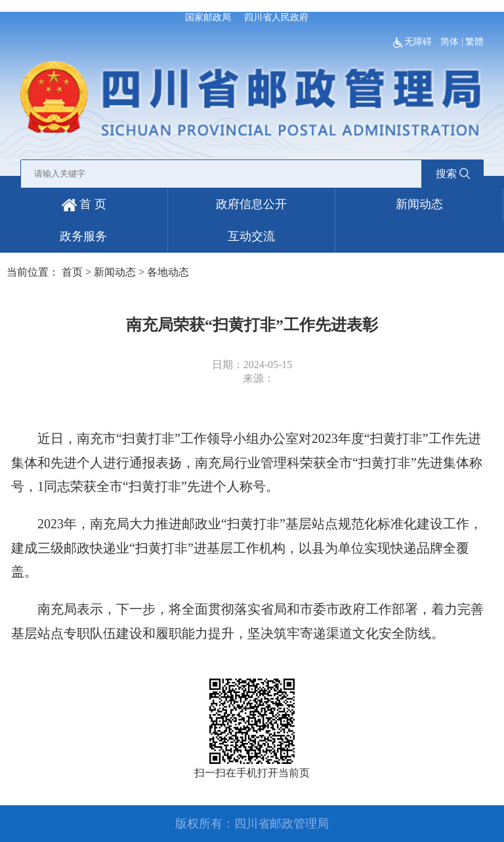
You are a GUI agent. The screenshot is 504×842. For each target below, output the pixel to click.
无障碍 (414, 42)
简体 (450, 42)
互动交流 (251, 236)
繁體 (474, 42)
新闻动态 (419, 204)
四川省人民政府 (276, 17)
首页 (72, 272)
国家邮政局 (208, 17)
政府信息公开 (251, 204)
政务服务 (83, 236)
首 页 (84, 204)
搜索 (453, 174)
